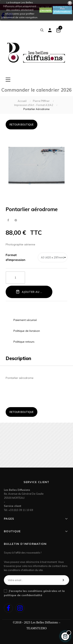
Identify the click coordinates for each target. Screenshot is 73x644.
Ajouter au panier (33, 292)
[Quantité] (15, 278)
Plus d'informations (62, 10)
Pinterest (16, 220)
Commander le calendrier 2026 (36, 90)
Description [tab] (18, 358)
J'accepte (46, 10)
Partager (8, 220)
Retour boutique (22, 125)
